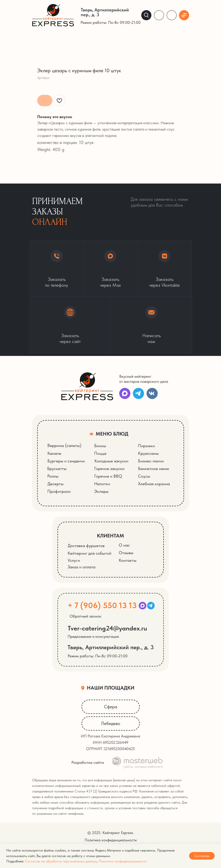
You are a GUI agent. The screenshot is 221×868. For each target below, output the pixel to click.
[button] (70, 325)
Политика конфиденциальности (123, 861)
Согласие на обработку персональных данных (61, 861)
